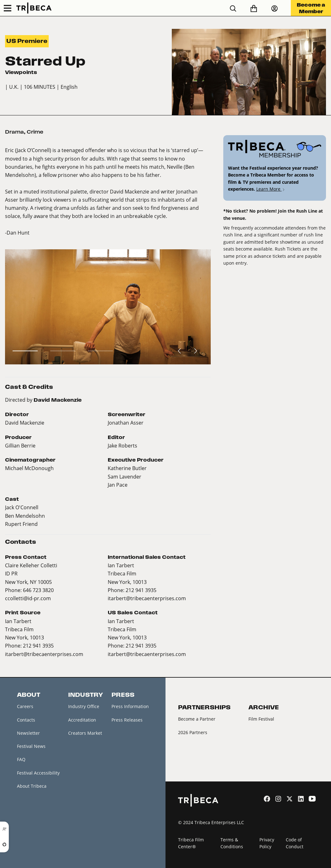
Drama (14, 132)
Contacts (26, 720)
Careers (25, 706)
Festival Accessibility (38, 773)
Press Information (130, 706)
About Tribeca (32, 786)
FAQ (21, 759)
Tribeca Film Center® (191, 843)
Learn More (271, 189)
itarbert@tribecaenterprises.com (147, 598)
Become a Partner (197, 719)
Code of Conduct (295, 843)
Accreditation (82, 720)
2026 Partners (193, 732)
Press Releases (127, 720)
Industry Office (84, 706)
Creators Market (85, 733)
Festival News (31, 746)
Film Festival (261, 719)
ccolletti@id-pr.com (28, 598)
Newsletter (28, 733)
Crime (35, 132)
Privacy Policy (267, 843)
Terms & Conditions (232, 843)
